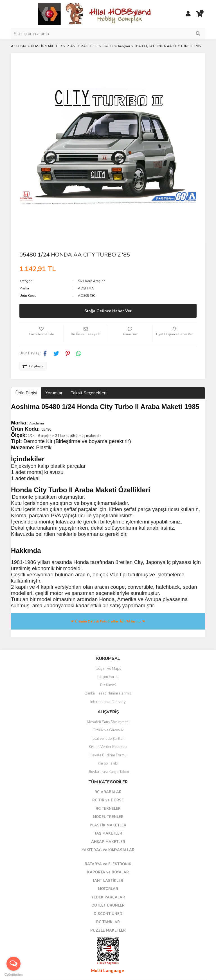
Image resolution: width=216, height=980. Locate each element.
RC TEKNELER (108, 809)
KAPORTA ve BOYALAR (108, 872)
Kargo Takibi (108, 763)
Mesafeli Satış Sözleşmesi (108, 722)
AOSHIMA (86, 288)
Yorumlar (54, 393)
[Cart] (199, 14)
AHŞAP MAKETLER (108, 842)
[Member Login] (188, 14)
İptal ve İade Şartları (108, 739)
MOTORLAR (108, 889)
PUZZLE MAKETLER (108, 930)
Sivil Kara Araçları (92, 281)
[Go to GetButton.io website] (13, 974)
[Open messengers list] (13, 964)
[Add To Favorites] (41, 334)
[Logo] (95, 14)
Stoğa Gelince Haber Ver (108, 311)
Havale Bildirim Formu (108, 755)
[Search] (108, 34)
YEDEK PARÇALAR (108, 897)
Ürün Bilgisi (26, 393)
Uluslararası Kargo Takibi (108, 772)
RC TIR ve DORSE (108, 800)
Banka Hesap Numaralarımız (108, 693)
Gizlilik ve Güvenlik (108, 730)
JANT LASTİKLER (108, 881)
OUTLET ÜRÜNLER (108, 905)
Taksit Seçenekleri (89, 393)
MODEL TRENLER (108, 817)
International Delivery (108, 702)
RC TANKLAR (108, 922)
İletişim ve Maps (108, 669)
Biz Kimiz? (108, 685)
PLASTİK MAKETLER (108, 825)
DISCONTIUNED (108, 914)
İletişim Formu (108, 677)
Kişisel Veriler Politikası (108, 747)
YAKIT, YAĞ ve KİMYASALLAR (108, 850)
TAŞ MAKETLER (108, 833)
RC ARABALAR (108, 792)
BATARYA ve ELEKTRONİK (108, 864)
